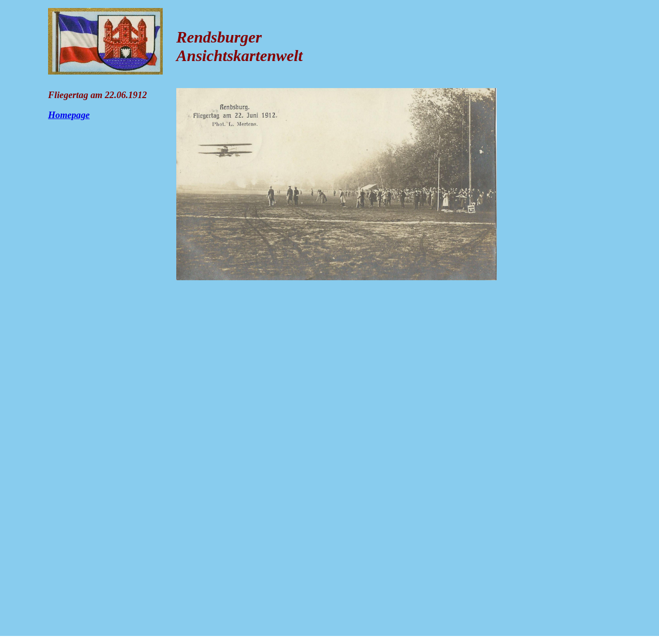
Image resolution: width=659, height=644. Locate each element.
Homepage (69, 115)
